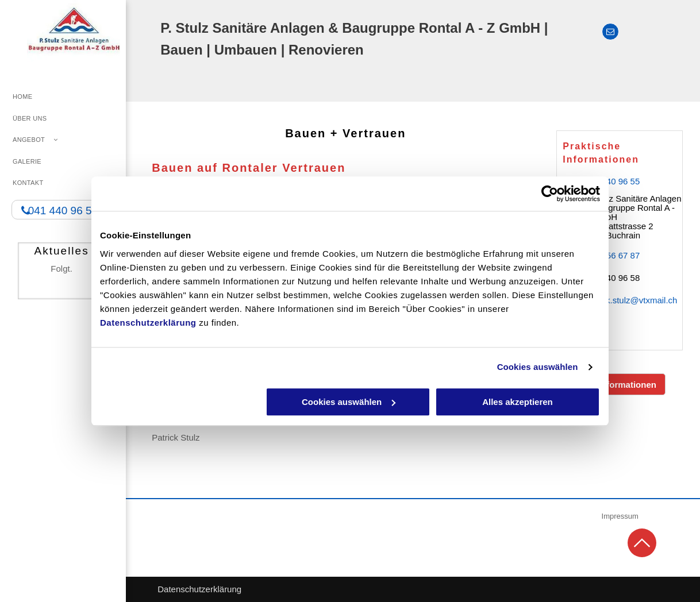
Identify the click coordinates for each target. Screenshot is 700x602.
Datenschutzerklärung (148, 323)
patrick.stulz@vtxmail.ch (631, 300)
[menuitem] (63, 97)
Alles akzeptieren (518, 402)
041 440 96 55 (612, 181)
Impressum (620, 516)
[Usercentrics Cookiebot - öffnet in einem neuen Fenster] (550, 194)
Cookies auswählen (538, 367)
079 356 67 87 (612, 255)
